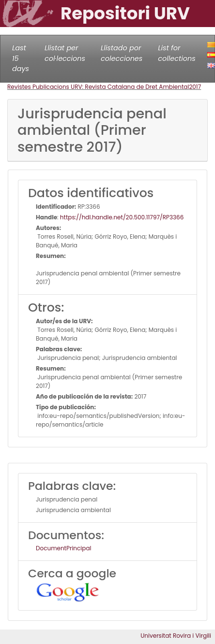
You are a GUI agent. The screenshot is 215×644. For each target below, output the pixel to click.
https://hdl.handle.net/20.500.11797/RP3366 (122, 217)
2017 (195, 87)
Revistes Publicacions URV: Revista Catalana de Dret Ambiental (98, 87)
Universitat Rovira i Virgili (176, 636)
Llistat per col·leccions (65, 53)
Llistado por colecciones (122, 53)
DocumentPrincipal (63, 548)
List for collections (177, 53)
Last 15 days (21, 58)
